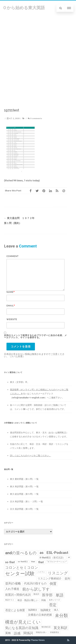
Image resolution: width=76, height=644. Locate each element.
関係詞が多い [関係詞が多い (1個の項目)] (41, 632)
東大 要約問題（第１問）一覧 (24, 479)
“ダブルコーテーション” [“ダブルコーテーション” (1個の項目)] (57, 562)
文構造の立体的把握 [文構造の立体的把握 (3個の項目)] (40, 615)
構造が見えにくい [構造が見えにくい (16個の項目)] (23, 622)
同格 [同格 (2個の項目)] (44, 600)
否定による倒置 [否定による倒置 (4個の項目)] (15, 610)
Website (12, 319)
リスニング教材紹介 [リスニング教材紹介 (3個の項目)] (50, 578)
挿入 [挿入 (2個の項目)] (56, 610)
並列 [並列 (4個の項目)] (67, 579)
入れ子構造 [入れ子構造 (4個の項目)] (12, 589)
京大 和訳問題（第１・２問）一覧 (26, 502)
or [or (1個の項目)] (69, 557)
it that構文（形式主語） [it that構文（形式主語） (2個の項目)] (52, 558)
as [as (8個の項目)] (42, 553)
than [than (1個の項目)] (33, 562)
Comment (12, 256)
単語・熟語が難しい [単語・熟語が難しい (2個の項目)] (28, 600)
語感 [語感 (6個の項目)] (17, 633)
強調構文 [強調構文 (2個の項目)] (33, 610)
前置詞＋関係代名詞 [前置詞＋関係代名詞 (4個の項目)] (18, 595)
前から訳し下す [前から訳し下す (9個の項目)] (36, 589)
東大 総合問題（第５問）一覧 (24, 494)
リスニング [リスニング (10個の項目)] (58, 573)
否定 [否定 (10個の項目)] (53, 605)
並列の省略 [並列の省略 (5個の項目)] (13, 584)
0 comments (36, 118)
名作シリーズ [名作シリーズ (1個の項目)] (54, 600)
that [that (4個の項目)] (41, 562)
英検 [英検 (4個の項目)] (8, 633)
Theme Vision (38, 640)
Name (10, 292)
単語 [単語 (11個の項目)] (60, 595)
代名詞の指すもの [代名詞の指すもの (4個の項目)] (35, 583)
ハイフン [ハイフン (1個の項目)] (41, 572)
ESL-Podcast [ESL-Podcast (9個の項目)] (57, 553)
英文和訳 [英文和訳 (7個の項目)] (61, 628)
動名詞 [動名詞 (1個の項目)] (36, 594)
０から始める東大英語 (24, 8)
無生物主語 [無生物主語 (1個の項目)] (46, 627)
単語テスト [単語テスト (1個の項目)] (10, 600)
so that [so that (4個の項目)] (10, 562)
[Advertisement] (38, 56)
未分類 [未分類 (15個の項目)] (61, 616)
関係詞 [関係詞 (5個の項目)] (28, 633)
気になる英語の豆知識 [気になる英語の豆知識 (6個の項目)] (22, 628)
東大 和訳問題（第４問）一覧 (24, 487)
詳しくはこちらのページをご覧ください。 (31, 456)
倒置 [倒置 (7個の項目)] (53, 584)
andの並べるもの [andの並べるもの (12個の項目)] (21, 553)
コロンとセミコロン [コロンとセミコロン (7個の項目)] (22, 568)
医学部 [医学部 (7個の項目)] (47, 595)
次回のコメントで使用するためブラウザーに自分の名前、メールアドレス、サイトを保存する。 (35, 336)
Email (10, 306)
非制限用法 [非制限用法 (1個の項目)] (54, 632)
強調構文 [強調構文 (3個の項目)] (46, 610)
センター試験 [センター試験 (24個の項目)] (20, 574)
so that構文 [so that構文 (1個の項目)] (23, 562)
